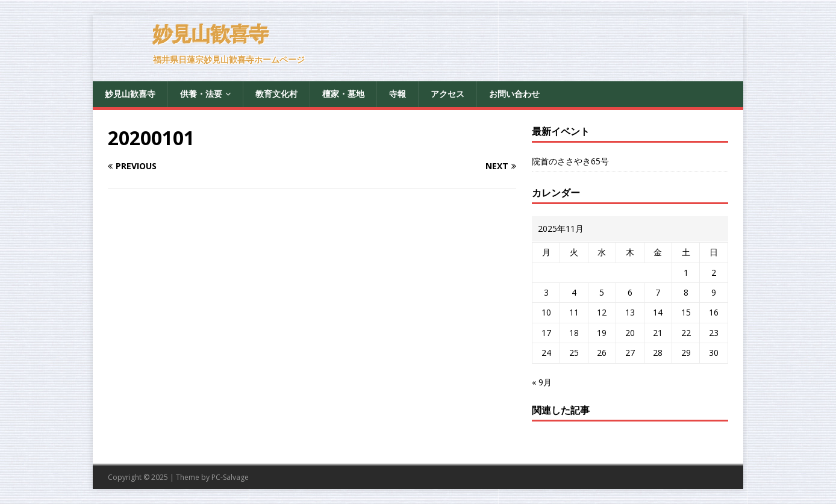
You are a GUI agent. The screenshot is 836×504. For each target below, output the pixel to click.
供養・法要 (201, 94)
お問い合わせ (514, 94)
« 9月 (542, 382)
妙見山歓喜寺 (130, 94)
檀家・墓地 (343, 94)
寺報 (398, 94)
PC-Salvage (230, 477)
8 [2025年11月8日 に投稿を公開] (686, 292)
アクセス (448, 94)
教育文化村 (276, 94)
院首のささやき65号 (570, 161)
